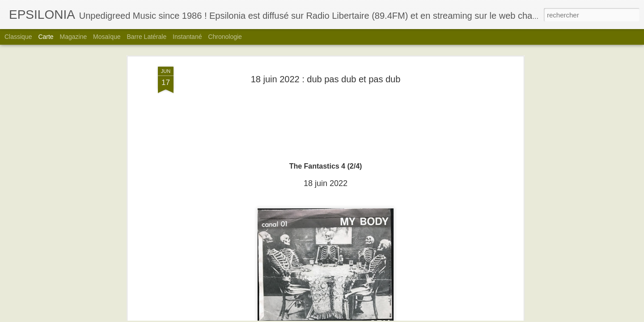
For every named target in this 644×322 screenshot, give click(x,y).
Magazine (74, 37)
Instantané (187, 37)
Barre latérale (146, 37)
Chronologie (225, 37)
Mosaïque (107, 37)
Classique (18, 37)
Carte (46, 37)
